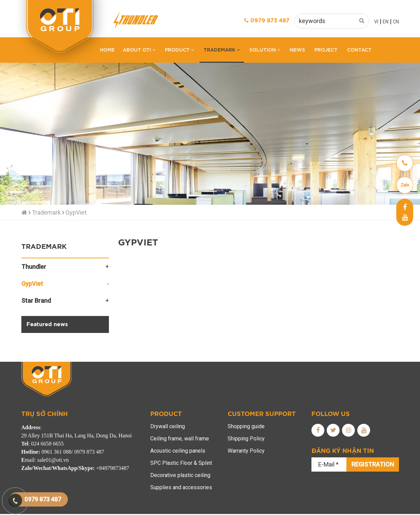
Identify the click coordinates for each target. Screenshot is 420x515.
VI (376, 22)
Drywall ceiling (168, 426)
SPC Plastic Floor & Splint (181, 463)
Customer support (262, 414)
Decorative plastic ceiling (180, 475)
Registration (373, 464)
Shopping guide (246, 426)
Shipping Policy (246, 439)
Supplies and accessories (181, 487)
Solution (265, 49)
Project (326, 49)
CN (396, 22)
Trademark (222, 49)
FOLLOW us (331, 414)
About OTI (139, 49)
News (297, 49)
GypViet (76, 212)
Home (107, 49)
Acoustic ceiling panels (178, 451)
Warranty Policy (246, 451)
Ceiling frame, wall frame (180, 439)
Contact (359, 49)
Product (179, 49)
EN (386, 22)
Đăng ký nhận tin (343, 451)
